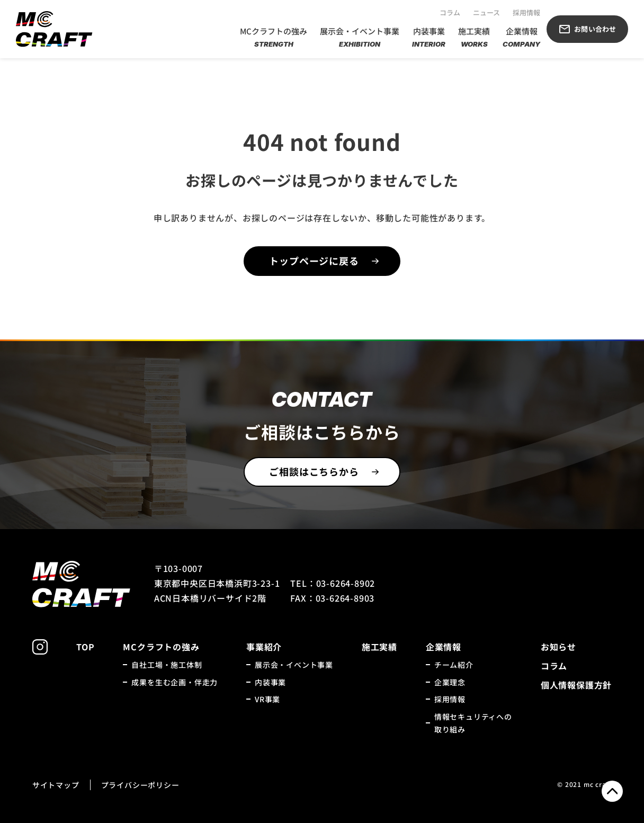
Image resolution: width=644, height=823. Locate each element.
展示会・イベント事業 (360, 38)
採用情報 (526, 12)
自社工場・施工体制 (167, 665)
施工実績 (474, 38)
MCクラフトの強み (274, 38)
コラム (450, 12)
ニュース (486, 12)
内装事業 (429, 38)
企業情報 (521, 38)
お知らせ (558, 647)
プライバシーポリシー (140, 785)
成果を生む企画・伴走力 (175, 682)
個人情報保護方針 (576, 685)
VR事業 (267, 699)
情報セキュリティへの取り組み (473, 723)
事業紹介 (264, 647)
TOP (85, 647)
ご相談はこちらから (314, 471)
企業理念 (450, 682)
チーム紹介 (454, 665)
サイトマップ (56, 785)
